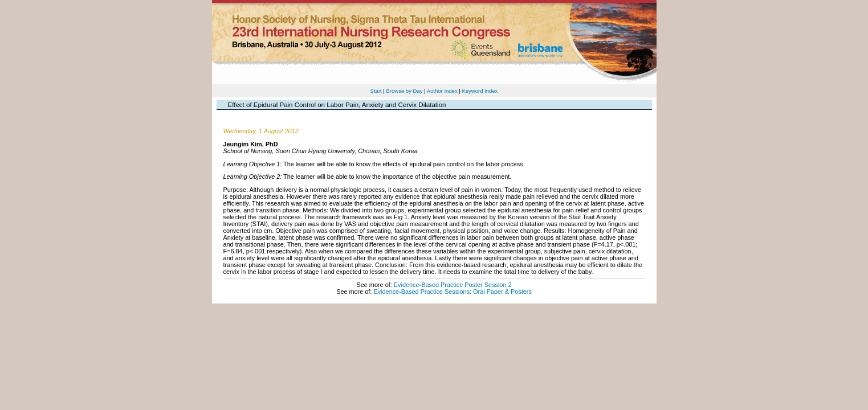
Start (376, 91)
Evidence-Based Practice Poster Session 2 (453, 285)
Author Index (442, 91)
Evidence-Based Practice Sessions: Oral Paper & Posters (452, 292)
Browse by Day (404, 91)
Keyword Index (480, 91)
